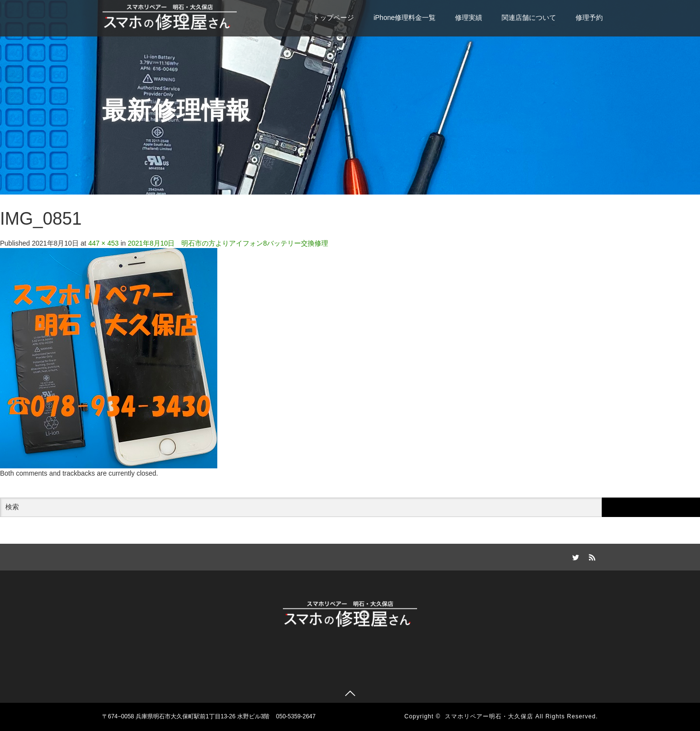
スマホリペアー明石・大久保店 (489, 716)
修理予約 (589, 18)
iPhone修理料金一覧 (404, 18)
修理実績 (469, 18)
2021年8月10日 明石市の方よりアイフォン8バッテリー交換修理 (228, 243)
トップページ (333, 18)
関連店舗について (529, 18)
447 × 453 (103, 243)
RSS (591, 556)
